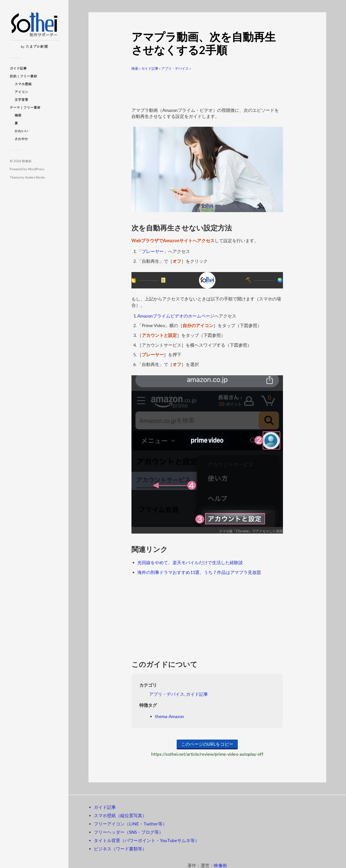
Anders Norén (35, 177)
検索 (135, 68)
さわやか (22, 139)
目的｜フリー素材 (23, 76)
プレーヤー (153, 251)
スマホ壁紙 (23, 84)
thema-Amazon (169, 716)
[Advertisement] (207, 87)
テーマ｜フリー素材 (25, 107)
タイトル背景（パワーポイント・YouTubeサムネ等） (146, 840)
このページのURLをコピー (207, 744)
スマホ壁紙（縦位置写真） (120, 815)
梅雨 (18, 115)
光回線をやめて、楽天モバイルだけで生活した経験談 (190, 562)
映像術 (27, 161)
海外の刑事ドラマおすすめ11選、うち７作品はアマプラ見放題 (199, 572)
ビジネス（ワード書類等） (120, 849)
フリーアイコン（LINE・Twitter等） (130, 824)
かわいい (22, 131)
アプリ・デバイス (175, 68)
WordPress (36, 169)
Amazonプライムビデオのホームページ (176, 316)
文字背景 (22, 100)
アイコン (22, 92)
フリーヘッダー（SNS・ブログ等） (129, 832)
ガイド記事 (18, 68)
